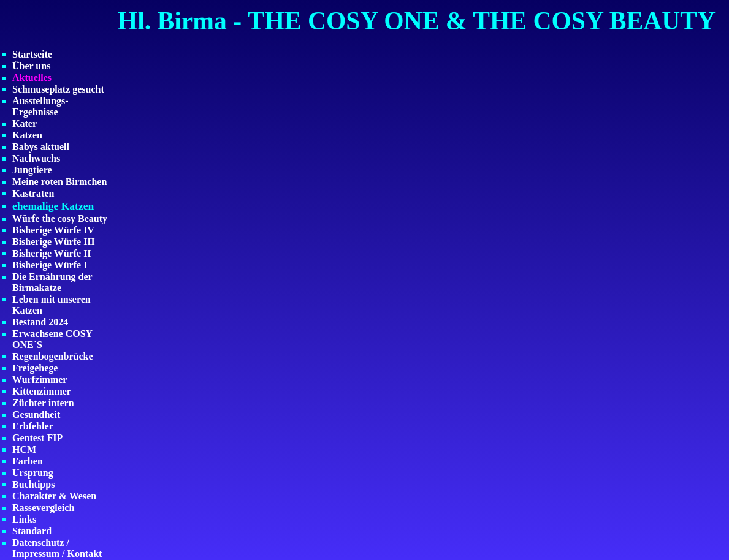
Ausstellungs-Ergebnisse (40, 106)
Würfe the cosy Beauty (60, 218)
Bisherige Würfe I (50, 265)
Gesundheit (36, 414)
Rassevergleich (43, 508)
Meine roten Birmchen (59, 182)
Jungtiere (32, 170)
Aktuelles (32, 78)
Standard (32, 531)
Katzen (27, 135)
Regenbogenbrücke (53, 356)
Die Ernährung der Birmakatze (52, 282)
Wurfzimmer (40, 380)
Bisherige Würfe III (54, 242)
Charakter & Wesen (54, 496)
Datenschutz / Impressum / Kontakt (57, 548)
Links (24, 519)
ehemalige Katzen (53, 206)
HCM (24, 449)
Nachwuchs (36, 158)
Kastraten (33, 193)
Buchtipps (33, 484)
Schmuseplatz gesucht (58, 89)
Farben (28, 461)
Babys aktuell (41, 147)
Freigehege (35, 368)
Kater (25, 123)
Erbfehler (33, 426)
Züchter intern (43, 403)
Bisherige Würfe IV (53, 230)
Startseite (32, 54)
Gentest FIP (37, 438)
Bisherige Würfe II (52, 253)
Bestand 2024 (40, 322)
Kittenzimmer (42, 391)
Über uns (31, 66)
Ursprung (33, 473)
